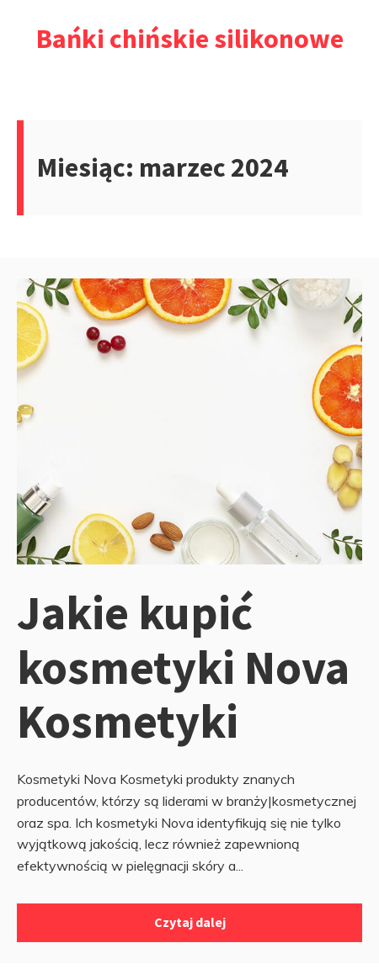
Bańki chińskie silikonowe (190, 39)
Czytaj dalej (190, 922)
